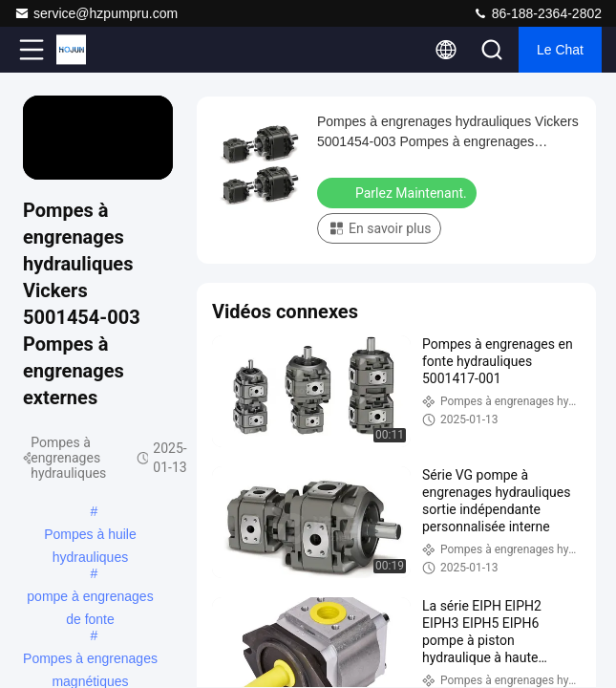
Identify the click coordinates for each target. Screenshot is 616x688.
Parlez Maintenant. (399, 192)
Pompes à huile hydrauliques (90, 536)
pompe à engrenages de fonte (90, 598)
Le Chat (560, 50)
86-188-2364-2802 (537, 13)
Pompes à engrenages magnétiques (90, 660)
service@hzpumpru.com (96, 13)
